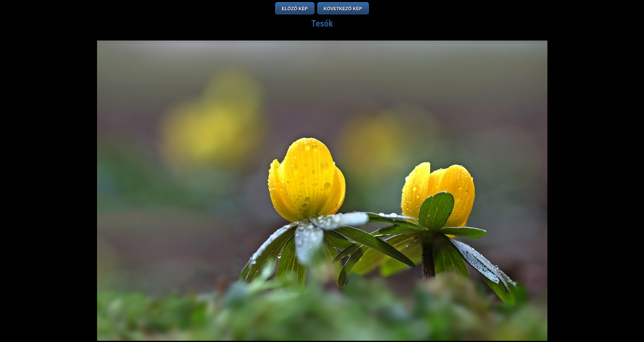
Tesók (322, 24)
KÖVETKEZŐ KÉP (343, 9)
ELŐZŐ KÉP (295, 9)
